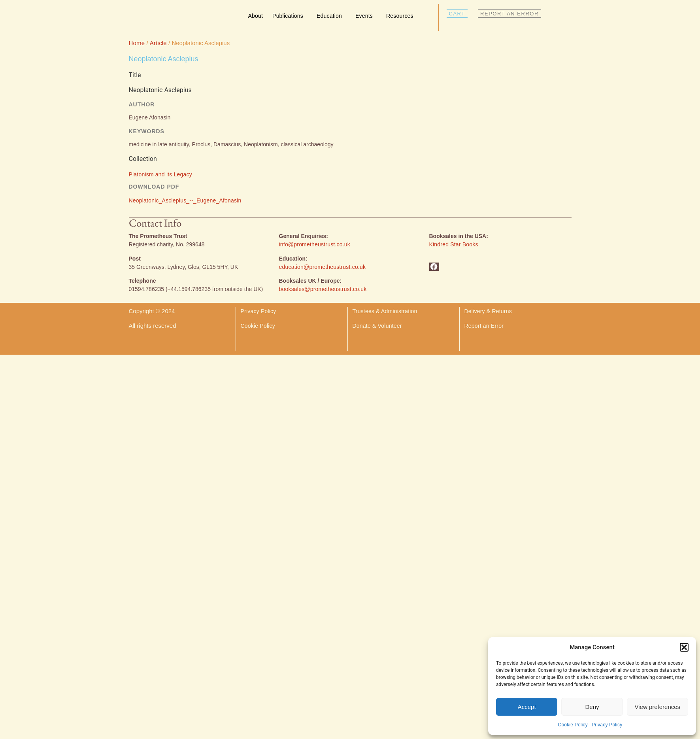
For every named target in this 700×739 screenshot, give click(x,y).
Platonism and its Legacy (160, 174)
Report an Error (484, 326)
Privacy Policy (607, 725)
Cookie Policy (573, 725)
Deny (592, 707)
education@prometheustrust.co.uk (323, 267)
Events (366, 16)
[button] (684, 647)
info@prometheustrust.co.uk (315, 244)
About (256, 16)
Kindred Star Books (454, 244)
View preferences (658, 707)
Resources (402, 16)
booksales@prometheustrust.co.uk (323, 289)
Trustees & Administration (385, 311)
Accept (527, 707)
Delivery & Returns (489, 311)
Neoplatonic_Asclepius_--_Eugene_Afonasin (185, 200)
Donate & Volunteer (377, 326)
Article (158, 43)
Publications (290, 16)
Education (331, 16)
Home (137, 43)
